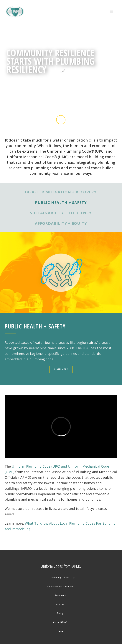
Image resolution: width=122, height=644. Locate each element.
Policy (60, 613)
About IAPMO (60, 622)
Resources (60, 595)
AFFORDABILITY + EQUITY (61, 223)
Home (60, 631)
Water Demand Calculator (60, 587)
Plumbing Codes (60, 577)
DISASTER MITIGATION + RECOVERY (61, 192)
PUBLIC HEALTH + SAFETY (61, 203)
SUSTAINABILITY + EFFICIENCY (61, 213)
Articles (60, 604)
